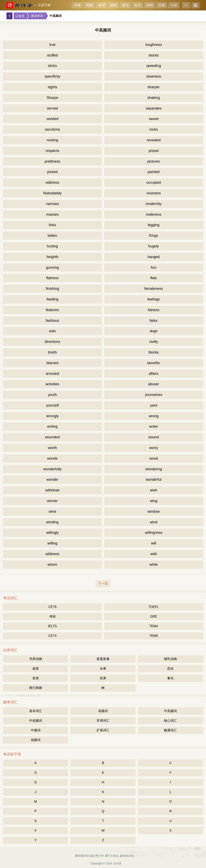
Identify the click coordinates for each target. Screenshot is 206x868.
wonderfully (52, 469)
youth (52, 395)
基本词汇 (36, 711)
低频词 (36, 740)
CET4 (52, 636)
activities (52, 384)
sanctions (52, 129)
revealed (154, 140)
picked (52, 172)
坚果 (103, 678)
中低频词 (36, 721)
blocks (154, 352)
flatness (52, 278)
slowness (153, 76)
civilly (154, 342)
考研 (53, 616)
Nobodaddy (52, 193)
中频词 (36, 730)
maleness (154, 214)
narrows (52, 204)
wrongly (52, 416)
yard (154, 405)
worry (154, 448)
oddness (52, 182)
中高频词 (170, 711)
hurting (52, 246)
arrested (52, 374)
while (154, 565)
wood (154, 458)
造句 (126, 5)
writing (52, 426)
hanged (153, 257)
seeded (52, 119)
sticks (52, 66)
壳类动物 (36, 659)
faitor (153, 321)
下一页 (103, 584)
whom (52, 565)
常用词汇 (103, 721)
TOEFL (154, 607)
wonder (52, 480)
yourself (52, 405)
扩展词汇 (103, 730)
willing (52, 543)
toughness (154, 45)
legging (153, 225)
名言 (138, 5)
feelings (153, 299)
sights (52, 87)
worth (52, 448)
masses (52, 214)
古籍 (162, 5)
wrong (154, 416)
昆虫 (170, 669)
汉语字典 (44, 5)
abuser (154, 384)
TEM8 (154, 636)
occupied (153, 182)
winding (52, 522)
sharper (154, 87)
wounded (52, 437)
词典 (89, 5)
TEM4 (154, 626)
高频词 (103, 711)
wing (154, 501)
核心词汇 (170, 721)
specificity (52, 76)
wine (52, 511)
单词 (101, 5)
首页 (20, 16)
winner (52, 501)
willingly (52, 533)
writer (154, 426)
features (52, 310)
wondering (154, 469)
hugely (154, 246)
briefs (52, 352)
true (52, 45)
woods (52, 458)
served (52, 108)
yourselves (153, 395)
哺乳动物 (170, 659)
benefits (154, 363)
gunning (52, 267)
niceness (154, 193)
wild (154, 554)
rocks (154, 129)
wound (154, 437)
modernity (154, 204)
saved (153, 119)
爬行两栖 (36, 688)
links (52, 225)
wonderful (153, 480)
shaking (153, 98)
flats (154, 278)
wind (154, 522)
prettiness (52, 161)
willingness (154, 533)
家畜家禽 (103, 659)
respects (52, 151)
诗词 (150, 5)
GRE (154, 616)
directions (52, 342)
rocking (52, 140)
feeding (52, 299)
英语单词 (37, 16)
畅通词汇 (170, 730)
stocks (154, 55)
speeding (154, 66)
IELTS (52, 626)
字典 (77, 5)
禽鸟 (170, 678)
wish (153, 490)
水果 (103, 669)
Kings (154, 236)
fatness (153, 310)
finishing (52, 289)
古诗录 (117, 863)
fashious (52, 321)
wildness (52, 554)
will (154, 543)
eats (52, 331)
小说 (174, 5)
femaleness (153, 289)
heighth (52, 257)
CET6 (52, 607)
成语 (113, 5)
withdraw (52, 490)
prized (154, 151)
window (153, 511)
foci (153, 267)
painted (154, 172)
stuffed (53, 55)
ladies (52, 236)
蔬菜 (36, 669)
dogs (154, 331)
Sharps (52, 98)
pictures (154, 161)
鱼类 (36, 678)
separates (154, 108)
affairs (154, 374)
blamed (52, 363)
